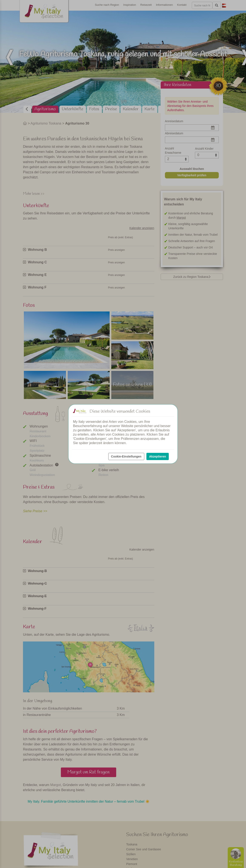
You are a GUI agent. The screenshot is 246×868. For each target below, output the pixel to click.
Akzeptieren (158, 456)
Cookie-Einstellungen (126, 456)
